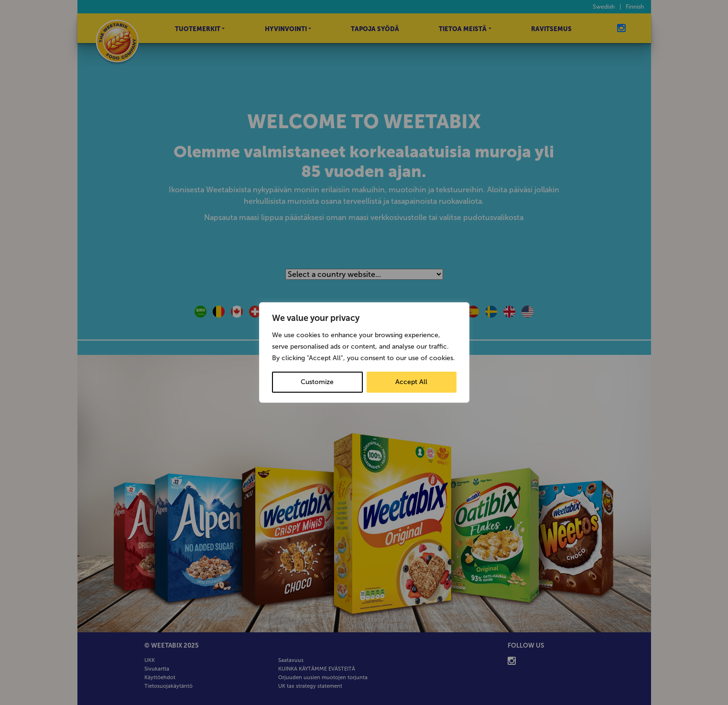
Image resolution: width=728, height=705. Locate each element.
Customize (317, 382)
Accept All (411, 382)
